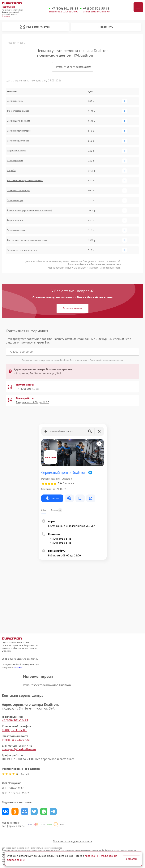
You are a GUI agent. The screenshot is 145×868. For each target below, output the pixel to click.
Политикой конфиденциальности (107, 360)
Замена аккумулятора (18, 190)
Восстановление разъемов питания (25, 180)
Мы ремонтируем (35, 27)
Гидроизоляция (15, 220)
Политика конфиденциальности (72, 841)
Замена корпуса (15, 200)
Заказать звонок (72, 308)
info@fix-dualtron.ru (16, 740)
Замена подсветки (16, 230)
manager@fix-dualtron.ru (19, 749)
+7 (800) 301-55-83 (65, 9)
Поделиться (5, 812)
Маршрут (52, 498)
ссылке (18, 667)
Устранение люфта (17, 151)
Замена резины (15, 161)
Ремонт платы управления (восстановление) (30, 210)
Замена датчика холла (19, 121)
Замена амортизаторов (19, 131)
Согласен (131, 859)
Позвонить (106, 27)
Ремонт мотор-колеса (18, 111)
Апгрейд (11, 171)
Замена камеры (15, 101)
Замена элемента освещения (22, 250)
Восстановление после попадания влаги (27, 240)
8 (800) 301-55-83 (14, 730)
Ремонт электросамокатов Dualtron (47, 685)
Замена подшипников (18, 141)
